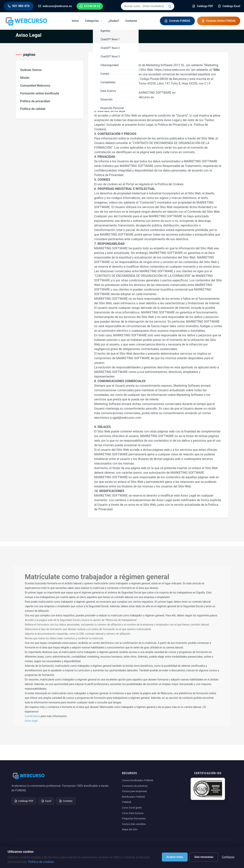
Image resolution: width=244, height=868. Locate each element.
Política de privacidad (35, 101)
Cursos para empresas (134, 791)
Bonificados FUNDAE (134, 797)
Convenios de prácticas (135, 786)
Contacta (131, 21)
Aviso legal (31, 721)
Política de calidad (33, 109)
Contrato (66, 801)
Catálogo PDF (24, 801)
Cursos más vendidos (134, 824)
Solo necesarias (204, 857)
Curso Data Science (133, 813)
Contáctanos (32, 716)
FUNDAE (127, 802)
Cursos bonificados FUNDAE (138, 780)
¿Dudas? (114, 21)
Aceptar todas (175, 857)
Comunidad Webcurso (35, 86)
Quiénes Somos (31, 70)
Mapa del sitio (130, 829)
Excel (46, 801)
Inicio (75, 21)
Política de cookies (41, 862)
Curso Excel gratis (132, 808)
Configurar (228, 857)
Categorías (94, 21)
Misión (25, 78)
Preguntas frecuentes (134, 818)
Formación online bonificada (40, 93)
